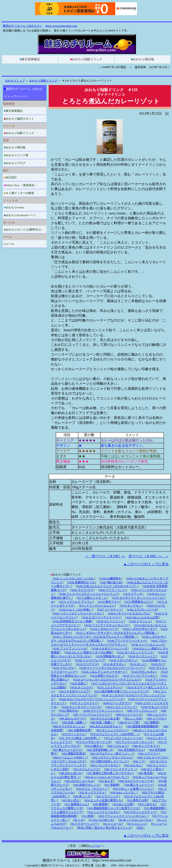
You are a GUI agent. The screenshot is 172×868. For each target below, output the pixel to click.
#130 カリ (158, 664)
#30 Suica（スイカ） (124, 793)
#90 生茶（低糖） (74, 722)
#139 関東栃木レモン (110, 656)
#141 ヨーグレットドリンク (135, 652)
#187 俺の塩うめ (111, 582)
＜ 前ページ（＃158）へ (105, 556)
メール (9, 244)
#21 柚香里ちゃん (77, 804)
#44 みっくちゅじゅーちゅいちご (106, 777)
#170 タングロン (131, 606)
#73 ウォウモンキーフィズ (94, 742)
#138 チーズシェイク (143, 656)
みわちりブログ (15, 163)
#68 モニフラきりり (146, 746)
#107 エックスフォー (84, 703)
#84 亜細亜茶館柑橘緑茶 (142, 726)
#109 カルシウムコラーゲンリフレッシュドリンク (92, 699)
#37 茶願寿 (112, 785)
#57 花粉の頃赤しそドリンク (109, 761)
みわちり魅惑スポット (19, 119)
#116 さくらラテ (82, 687)
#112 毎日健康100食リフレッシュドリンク (122, 691)
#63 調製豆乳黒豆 (74, 754)
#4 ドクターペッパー (84, 824)
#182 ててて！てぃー (113, 590)
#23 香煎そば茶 (137, 800)
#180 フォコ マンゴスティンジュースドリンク (89, 594)
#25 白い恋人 (71, 800)
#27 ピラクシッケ (108, 796)
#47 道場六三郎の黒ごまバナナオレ (110, 773)
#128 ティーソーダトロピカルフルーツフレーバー (112, 668)
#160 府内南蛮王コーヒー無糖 (72, 621)
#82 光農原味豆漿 (79, 730)
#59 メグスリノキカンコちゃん (112, 758)
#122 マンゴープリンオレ (140, 676)
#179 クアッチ (133, 594)
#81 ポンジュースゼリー (112, 730)
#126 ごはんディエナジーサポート (104, 672)
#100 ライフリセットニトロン (103, 711)
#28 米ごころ (82, 796)
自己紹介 (10, 177)
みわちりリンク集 (16, 155)
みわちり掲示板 (143, 59)
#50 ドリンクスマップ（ (121, 769)
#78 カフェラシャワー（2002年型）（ (115, 734)
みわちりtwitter (14, 207)
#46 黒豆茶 (145, 773)
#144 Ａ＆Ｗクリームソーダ (110, 649)
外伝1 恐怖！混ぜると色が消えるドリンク (105, 828)
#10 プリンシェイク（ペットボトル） (123, 816)
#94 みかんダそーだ (72, 719)
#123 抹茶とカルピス (104, 676)
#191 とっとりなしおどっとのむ (74, 579)
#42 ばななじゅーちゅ (79, 781)
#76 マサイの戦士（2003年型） (79, 738)
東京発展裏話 (30, 59)
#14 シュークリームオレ (104, 812)
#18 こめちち (147, 804)
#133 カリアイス (87, 664)
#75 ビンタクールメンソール (123, 738)
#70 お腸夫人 (94, 746)
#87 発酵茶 (152, 722)
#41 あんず (106, 781)
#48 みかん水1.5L (71, 773)
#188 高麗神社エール (82, 582)
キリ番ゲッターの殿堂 (19, 193)
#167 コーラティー (110, 610)
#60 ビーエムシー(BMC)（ (70, 758)
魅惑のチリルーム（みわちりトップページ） (23, 93)
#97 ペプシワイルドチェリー (92, 715)
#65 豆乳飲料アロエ (131, 750)
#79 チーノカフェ (74, 734)
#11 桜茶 (88, 816)
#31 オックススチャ (92, 793)
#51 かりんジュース (87, 769)
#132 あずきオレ (114, 664)
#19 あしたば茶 (123, 804)
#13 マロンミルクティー (140, 812)
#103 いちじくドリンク (121, 707)
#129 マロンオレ (64, 668)
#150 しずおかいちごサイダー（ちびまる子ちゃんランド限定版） (95, 637)
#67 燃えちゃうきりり (67, 750)
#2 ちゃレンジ (137, 824)
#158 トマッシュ (140, 621)
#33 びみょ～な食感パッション (133, 789)
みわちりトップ (15, 81)
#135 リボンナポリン (124, 660)
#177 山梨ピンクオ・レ (92, 598)
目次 (140, 828)
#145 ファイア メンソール (70, 649)
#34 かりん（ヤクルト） (92, 789)
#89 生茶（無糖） (102, 722)
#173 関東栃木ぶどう (139, 602)
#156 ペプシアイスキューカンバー (107, 625)
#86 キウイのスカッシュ (69, 726)
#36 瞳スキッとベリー (139, 785)
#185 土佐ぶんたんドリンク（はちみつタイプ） (107, 586)
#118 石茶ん (79, 684)
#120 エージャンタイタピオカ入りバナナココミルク (107, 680)
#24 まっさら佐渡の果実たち (104, 800)
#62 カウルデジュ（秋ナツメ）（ (112, 754)
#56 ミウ (139, 761)
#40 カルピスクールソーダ (136, 781)
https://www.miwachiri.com (61, 26)
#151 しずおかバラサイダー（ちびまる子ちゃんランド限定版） (117, 633)
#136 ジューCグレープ (90, 660)
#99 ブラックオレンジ (142, 711)
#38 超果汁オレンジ (87, 785)
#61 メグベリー (149, 754)
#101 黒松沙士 (69, 711)
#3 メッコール (113, 824)
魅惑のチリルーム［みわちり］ (23, 26)
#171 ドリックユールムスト (97, 606)
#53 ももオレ (133, 765)
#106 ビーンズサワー (117, 703)
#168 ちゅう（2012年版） (76, 610)
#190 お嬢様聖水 (111, 579)
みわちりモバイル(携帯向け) (23, 230)
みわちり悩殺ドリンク (86, 59)
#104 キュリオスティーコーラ (82, 707)
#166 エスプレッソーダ (142, 610)
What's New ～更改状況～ (21, 185)
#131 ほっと (138, 664)
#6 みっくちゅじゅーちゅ (136, 820)
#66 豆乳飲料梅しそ (100, 750)
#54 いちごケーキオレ (105, 765)
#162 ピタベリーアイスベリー (101, 617)
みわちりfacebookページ (20, 215)
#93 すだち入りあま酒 (105, 719)
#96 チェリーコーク (129, 715)
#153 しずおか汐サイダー (140, 629)
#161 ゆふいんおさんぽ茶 (143, 617)
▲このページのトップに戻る (146, 564)
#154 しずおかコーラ (104, 629)
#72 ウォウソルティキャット (135, 742)
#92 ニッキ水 (133, 719)
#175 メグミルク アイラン (76, 602)
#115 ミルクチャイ (110, 687)
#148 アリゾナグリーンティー (127, 641)
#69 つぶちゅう (118, 746)
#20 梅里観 (101, 804)
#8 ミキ (79, 820)
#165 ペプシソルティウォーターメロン (78, 614)
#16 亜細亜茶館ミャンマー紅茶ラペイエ (114, 808)
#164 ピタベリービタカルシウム (129, 614)
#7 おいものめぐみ (101, 820)
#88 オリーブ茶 (129, 722)
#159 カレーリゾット (111, 621)
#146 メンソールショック (148, 645)
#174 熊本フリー (109, 602)
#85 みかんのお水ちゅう (106, 726)
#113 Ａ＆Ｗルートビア (74, 691)
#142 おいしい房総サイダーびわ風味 (89, 652)
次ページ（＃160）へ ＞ (149, 556)
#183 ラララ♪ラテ (82, 590)
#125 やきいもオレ (144, 672)
